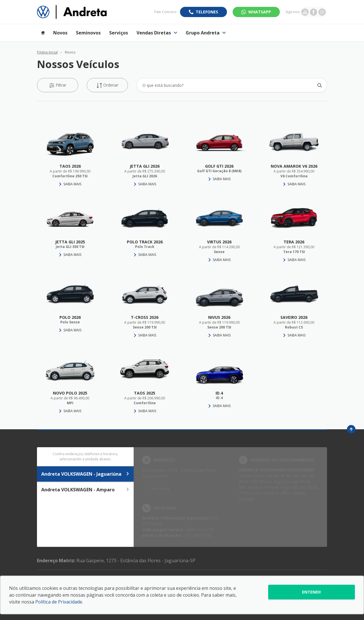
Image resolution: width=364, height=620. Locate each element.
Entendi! (311, 592)
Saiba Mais (72, 184)
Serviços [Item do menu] (119, 33)
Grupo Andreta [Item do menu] (206, 33)
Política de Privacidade (59, 602)
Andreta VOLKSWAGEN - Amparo (85, 490)
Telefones (207, 12)
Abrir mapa (160, 489)
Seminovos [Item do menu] (88, 33)
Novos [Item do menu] (60, 33)
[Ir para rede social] (305, 12)
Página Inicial (47, 52)
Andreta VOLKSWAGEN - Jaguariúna (85, 474)
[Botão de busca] (319, 85)
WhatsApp (260, 12)
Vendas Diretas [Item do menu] (157, 33)
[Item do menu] (43, 33)
